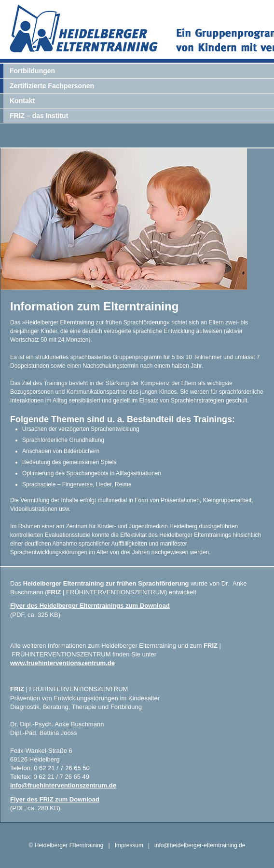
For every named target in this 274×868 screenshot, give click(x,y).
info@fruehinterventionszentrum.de (63, 785)
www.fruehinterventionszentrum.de (62, 663)
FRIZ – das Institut (39, 116)
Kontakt (22, 101)
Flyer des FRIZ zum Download (55, 799)
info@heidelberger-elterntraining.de (200, 845)
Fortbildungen (32, 71)
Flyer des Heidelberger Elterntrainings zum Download (90, 606)
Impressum (129, 845)
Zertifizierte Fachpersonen (52, 86)
